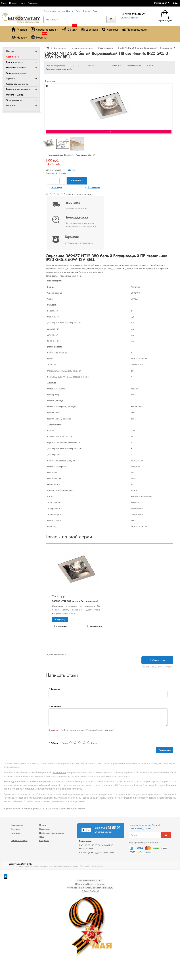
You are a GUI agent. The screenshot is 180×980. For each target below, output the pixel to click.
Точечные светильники (82, 48)
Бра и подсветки (15, 62)
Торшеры (11, 78)
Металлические (106, 48)
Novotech (69, 155)
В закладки (57, 187)
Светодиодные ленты (17, 84)
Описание (116, 66)
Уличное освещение (17, 73)
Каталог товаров (44, 29)
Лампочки (11, 106)
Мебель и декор (15, 95)
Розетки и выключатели (18, 89)
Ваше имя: (56, 689)
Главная (19, 29)
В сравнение (94, 187)
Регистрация (160, 3)
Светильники (13, 57)
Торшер (87, 11)
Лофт (79, 11)
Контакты (110, 29)
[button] (176, 3)
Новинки (39, 37)
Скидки (70, 29)
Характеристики (134, 66)
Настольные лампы (16, 68)
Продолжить (165, 750)
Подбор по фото (17, 3)
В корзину (77, 181)
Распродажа (17, 825)
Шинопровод (137, 829)
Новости (19, 37)
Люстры (10, 51)
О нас (4, 3)
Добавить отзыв (157, 660)
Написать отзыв (83, 194)
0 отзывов (91, 66)
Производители (135, 29)
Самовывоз (45, 829)
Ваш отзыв (56, 707)
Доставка (89, 29)
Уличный (156, 825)
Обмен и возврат (19, 840)
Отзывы (151, 66)
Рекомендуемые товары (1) (59, 69)
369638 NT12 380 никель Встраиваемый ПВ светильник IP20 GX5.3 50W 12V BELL (99, 601)
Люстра (70, 11)
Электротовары (14, 100)
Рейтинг (54, 743)
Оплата (43, 825)
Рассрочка (33, 3)
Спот (95, 11)
